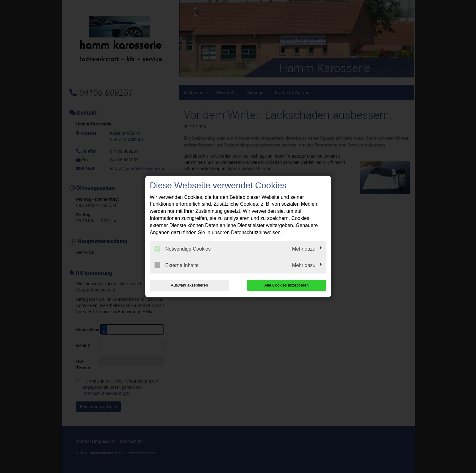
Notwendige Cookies (183, 249)
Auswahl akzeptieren (190, 285)
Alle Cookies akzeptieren (287, 285)
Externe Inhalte (177, 265)
